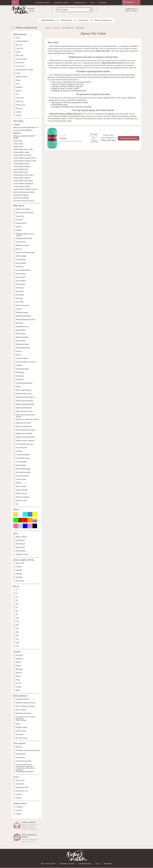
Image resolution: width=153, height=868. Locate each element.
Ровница (19, 451)
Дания (18, 662)
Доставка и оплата (61, 3)
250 (17, 632)
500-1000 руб (21, 551)
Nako (18, 84)
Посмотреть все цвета (129, 138)
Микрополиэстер (22, 326)
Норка (18, 355)
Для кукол (20, 266)
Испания (19, 669)
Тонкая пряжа (21, 465)
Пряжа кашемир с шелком (26, 430)
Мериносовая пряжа (23, 316)
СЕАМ (19, 115)
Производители (48, 20)
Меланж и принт (22, 312)
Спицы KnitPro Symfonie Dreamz (25, 189)
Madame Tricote (22, 77)
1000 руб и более (22, 554)
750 (17, 646)
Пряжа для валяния (23, 209)
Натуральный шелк (23, 348)
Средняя (19, 807)
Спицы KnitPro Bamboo (22, 178)
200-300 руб (20, 544)
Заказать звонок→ (132, 11)
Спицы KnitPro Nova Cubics (23, 175)
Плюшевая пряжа (22, 369)
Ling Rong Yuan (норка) (25, 70)
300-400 (19, 574)
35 (17, 600)
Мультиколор (21, 754)
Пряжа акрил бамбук (24, 390)
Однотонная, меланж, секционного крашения (25, 764)
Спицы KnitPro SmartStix (22, 155)
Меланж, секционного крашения (28, 750)
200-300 (19, 570)
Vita (18, 94)
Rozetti (19, 91)
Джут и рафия (21, 256)
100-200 (19, 567)
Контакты (103, 3)
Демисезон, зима (22, 787)
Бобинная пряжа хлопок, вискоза (25, 235)
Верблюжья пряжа (23, 245)
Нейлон (19, 351)
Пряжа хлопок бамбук (24, 433)
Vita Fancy (20, 101)
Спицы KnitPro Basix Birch (23, 181)
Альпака (19, 220)
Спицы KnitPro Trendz (21, 186)
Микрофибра (21, 330)
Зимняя (19, 794)
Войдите (106, 135)
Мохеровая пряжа (23, 344)
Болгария (19, 655)
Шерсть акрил (21, 486)
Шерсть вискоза (22, 490)
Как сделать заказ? (42, 3)
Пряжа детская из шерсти (25, 397)
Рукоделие (20, 734)
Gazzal (18, 52)
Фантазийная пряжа (23, 472)
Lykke (18, 73)
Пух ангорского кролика (25, 444)
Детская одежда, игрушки (25, 706)
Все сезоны (20, 780)
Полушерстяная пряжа (24, 383)
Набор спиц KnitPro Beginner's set (25, 127)
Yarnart (19, 112)
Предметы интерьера (24, 713)
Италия (19, 673)
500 (17, 643)
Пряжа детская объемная (25, 404)
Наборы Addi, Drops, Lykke (23, 149)
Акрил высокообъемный (25, 213)
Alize (18, 38)
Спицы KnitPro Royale (21, 164)
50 (17, 607)
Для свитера (21, 284)
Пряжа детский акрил (24, 408)
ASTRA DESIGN (22, 41)
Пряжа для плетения (23, 423)
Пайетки (19, 365)
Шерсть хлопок (22, 500)
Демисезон (20, 784)
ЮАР (18, 690)
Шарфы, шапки (22, 727)
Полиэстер (20, 379)
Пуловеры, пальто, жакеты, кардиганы (26, 717)
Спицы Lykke (18, 144)
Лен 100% (20, 302)
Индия (18, 666)
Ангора (19, 227)
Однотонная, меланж (24, 761)
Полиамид (20, 376)
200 (17, 625)
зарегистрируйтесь (108, 138)
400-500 (19, 577)
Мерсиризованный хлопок (26, 319)
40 (17, 604)
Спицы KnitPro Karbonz (22, 167)
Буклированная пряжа (24, 238)
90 (17, 614)
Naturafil (19, 87)
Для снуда (20, 288)
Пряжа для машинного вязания (27, 419)
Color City (20, 48)
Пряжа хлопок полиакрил (25, 437)
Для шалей (20, 295)
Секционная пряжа (23, 455)
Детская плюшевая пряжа (25, 252)
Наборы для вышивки (21, 198)
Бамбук (19, 230)
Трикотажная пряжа (23, 469)
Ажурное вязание (22, 699)
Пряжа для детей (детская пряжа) (25, 416)
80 (17, 611)
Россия (19, 683)
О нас (92, 3)
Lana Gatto (20, 62)
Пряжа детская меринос (25, 401)
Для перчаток (21, 274)
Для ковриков (21, 263)
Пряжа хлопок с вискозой (25, 440)
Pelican (63, 138)
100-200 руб (20, 540)
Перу (18, 680)
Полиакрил (20, 372)
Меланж (19, 747)
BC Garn (19, 45)
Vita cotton (20, 98)
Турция (19, 687)
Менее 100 (20, 563)
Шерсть (19, 483)
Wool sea (19, 108)
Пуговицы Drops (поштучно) (24, 201)
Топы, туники (21, 720)
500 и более (20, 581)
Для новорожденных (24, 270)
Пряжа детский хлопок (24, 411)
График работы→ (132, 9)
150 (17, 621)
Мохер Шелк (21, 341)
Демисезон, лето (22, 791)
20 (17, 593)
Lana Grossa (20, 66)
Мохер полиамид (22, 337)
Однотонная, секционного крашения (26, 768)
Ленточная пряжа (22, 305)
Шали (18, 724)
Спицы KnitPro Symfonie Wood (24, 158)
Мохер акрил (21, 334)
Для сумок (20, 291)
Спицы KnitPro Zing (21, 169)
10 (17, 590)
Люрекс (19, 309)
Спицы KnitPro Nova (21, 172)
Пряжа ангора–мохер (24, 394)
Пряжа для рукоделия (24, 426)
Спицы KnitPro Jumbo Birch (23, 184)
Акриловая (20, 216)
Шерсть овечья (21, 493)
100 (17, 618)
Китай (18, 676)
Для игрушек (21, 259)
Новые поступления (103, 20)
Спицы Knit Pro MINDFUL (23, 130)
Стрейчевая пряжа (23, 458)
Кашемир (19, 298)
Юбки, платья (21, 731)
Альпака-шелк (21, 223)
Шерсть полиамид (23, 497)
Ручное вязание (22, 738)
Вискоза (19, 249)
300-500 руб (20, 547)
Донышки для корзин (21, 195)
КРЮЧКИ (17, 133)
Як (17, 504)
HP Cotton (20, 55)
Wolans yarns (21, 105)
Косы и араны (21, 710)
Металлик (20, 323)
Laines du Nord (21, 59)
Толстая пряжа (21, 462)
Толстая (19, 810)
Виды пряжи (66, 20)
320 (17, 639)
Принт (18, 386)
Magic (18, 80)
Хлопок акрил (21, 479)
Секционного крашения (25, 771)
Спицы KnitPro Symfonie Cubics (25, 161)
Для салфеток (21, 281)
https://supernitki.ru (89, 114)
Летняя (19, 798)
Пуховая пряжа (22, 447)
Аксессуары (83, 20)
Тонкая (19, 814)
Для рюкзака (21, 277)
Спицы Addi (18, 141)
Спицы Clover (18, 147)
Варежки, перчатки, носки (26, 703)
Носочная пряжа (22, 358)
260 (17, 636)
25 (17, 597)
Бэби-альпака (21, 242)
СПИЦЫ (16, 125)
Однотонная (20, 757)
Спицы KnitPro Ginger (21, 152)
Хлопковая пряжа (22, 476)
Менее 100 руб (21, 537)
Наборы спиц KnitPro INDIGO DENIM (24, 137)
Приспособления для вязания (24, 192)
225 (17, 628)
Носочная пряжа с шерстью (26, 362)
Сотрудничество (79, 3)
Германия (19, 659)
